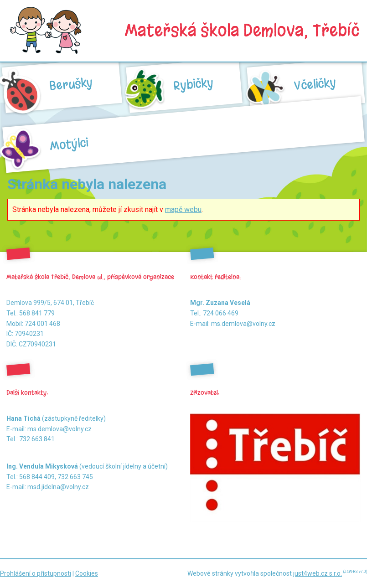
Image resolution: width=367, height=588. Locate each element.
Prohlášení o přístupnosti (36, 573)
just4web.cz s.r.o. (318, 573)
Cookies (87, 573)
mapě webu (183, 209)
